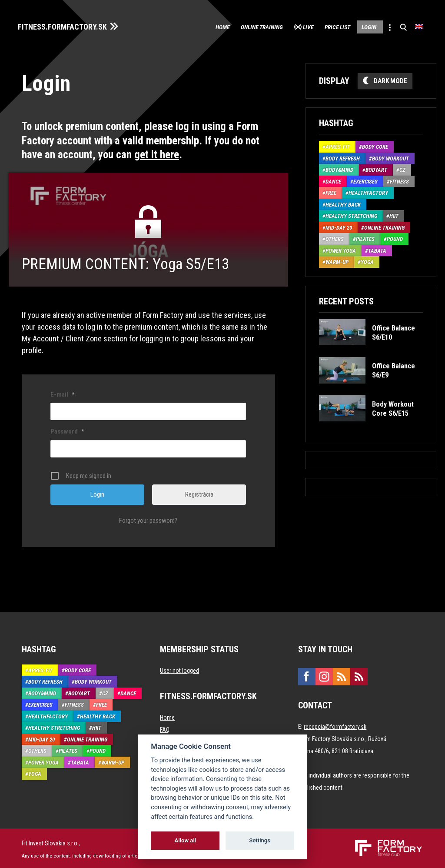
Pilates (365, 237)
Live (281, 26)
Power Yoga (341, 249)
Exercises (365, 179)
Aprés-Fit (338, 145)
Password (67, 430)
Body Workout (390, 156)
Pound (395, 237)
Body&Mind (339, 168)
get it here (157, 153)
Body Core (375, 145)
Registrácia (199, 492)
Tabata (377, 249)
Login (358, 26)
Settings (260, 840)
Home (177, 26)
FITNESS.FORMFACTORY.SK (70, 25)
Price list (318, 26)
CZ (402, 168)
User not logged (179, 668)
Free (331, 191)
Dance (333, 179)
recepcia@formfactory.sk (335, 724)
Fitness (399, 179)
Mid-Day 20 (339, 225)
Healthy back (343, 202)
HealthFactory (368, 191)
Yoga (367, 260)
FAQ (165, 728)
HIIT (394, 214)
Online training (226, 26)
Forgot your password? (148, 518)
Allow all (185, 840)
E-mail (62, 392)
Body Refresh (343, 156)
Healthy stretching (351, 214)
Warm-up (337, 260)
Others (335, 237)
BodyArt (376, 168)
